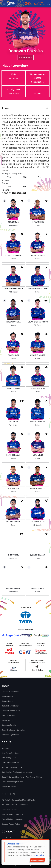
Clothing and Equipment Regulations (17, 772)
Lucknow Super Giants (11, 711)
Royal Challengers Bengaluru (14, 730)
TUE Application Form (11, 763)
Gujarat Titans (7, 701)
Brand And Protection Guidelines (15, 805)
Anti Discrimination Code (12, 767)
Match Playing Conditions (12, 814)
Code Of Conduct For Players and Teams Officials (22, 777)
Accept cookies (37, 860)
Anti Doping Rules (9, 758)
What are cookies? (15, 844)
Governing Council (9, 810)
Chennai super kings (10, 692)
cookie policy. (39, 855)
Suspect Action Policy (11, 824)
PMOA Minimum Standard (12, 819)
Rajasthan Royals (9, 725)
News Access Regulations (12, 782)
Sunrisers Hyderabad (10, 735)
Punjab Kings (7, 720)
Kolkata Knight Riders (11, 706)
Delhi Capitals (7, 696)
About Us (6, 748)
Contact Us (6, 837)
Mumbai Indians (8, 716)
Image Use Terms (9, 787)
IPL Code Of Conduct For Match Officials (18, 800)
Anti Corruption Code (10, 753)
